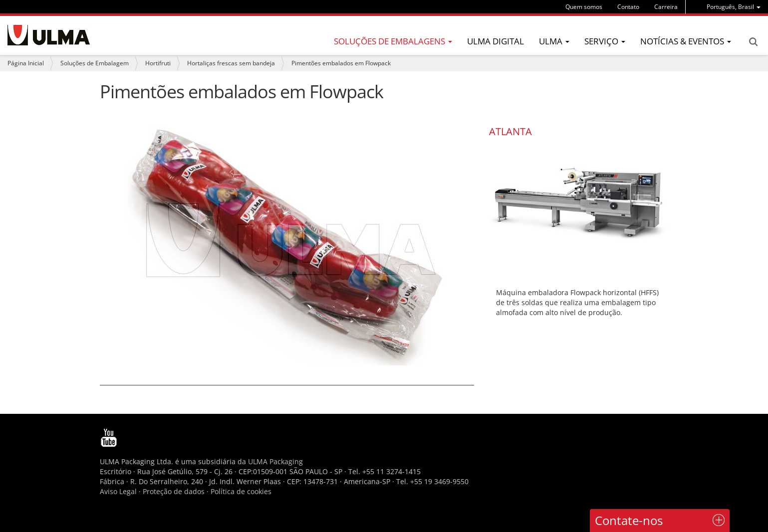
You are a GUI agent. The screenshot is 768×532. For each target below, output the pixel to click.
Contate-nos (629, 520)
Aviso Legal (118, 491)
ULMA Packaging (275, 461)
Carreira (666, 7)
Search (753, 42)
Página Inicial (26, 63)
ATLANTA (511, 131)
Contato (628, 7)
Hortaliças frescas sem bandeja (231, 63)
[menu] (734, 7)
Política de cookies (241, 491)
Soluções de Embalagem (95, 63)
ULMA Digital (496, 41)
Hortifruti (158, 63)
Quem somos (584, 7)
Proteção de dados (175, 491)
